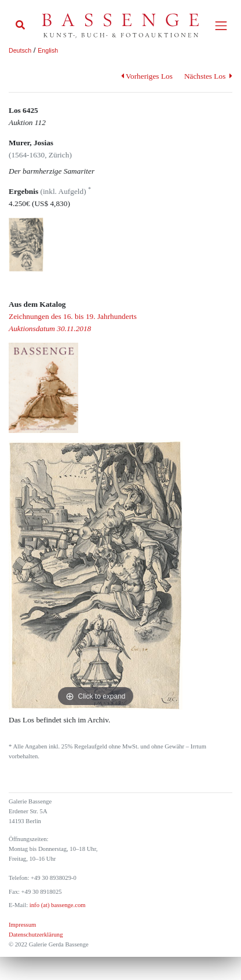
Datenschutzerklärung (36, 935)
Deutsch (20, 50)
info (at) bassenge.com (56, 905)
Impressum (22, 925)
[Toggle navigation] (221, 26)
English (48, 50)
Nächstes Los (208, 76)
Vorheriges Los (147, 76)
